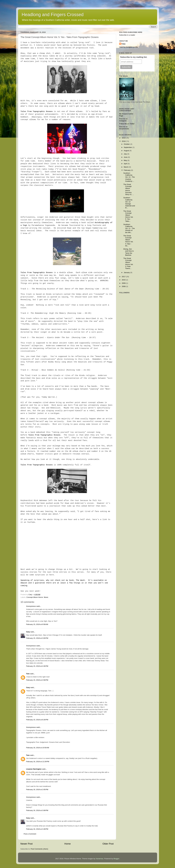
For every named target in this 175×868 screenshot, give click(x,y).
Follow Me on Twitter (127, 124)
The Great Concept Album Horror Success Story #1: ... (129, 189)
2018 (124, 141)
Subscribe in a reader (127, 35)
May (126, 160)
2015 (124, 280)
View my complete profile (129, 47)
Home (68, 844)
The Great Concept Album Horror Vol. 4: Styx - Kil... (128, 241)
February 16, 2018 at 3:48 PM (37, 829)
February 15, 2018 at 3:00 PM (37, 638)
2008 (124, 286)
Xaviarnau (100, 859)
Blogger (116, 859)
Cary (28, 632)
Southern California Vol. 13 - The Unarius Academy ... (129, 177)
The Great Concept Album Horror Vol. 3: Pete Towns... (128, 263)
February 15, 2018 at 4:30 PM (37, 666)
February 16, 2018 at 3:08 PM (37, 810)
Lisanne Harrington (34, 769)
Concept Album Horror (35, 597)
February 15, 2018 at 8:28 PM (37, 720)
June (126, 157)
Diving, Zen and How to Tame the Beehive (128, 252)
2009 (124, 283)
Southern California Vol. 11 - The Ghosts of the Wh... (129, 228)
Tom (28, 674)
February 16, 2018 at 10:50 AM (38, 748)
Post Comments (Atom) (39, 849)
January (127, 272)
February (127, 170)
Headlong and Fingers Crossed (53, 15)
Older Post (108, 844)
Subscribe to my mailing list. (134, 57)
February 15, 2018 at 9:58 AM (37, 624)
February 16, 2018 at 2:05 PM (37, 790)
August (127, 151)
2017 (124, 277)
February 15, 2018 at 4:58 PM (37, 680)
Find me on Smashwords (124, 128)
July (126, 154)
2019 (124, 138)
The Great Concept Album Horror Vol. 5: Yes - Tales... (128, 216)
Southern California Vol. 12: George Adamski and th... (129, 203)
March (126, 167)
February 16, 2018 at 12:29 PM (38, 762)
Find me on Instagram (123, 120)
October (127, 144)
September (128, 147)
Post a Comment (30, 834)
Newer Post (27, 844)
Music (46, 597)
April (126, 164)
